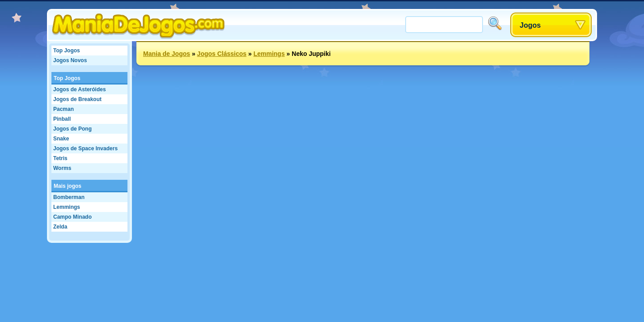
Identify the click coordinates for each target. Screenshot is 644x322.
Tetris (60, 158)
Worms (62, 168)
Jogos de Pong (72, 129)
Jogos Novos (70, 60)
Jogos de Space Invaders (85, 148)
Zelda (60, 227)
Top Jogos (67, 51)
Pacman (64, 109)
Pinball (62, 119)
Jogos (530, 25)
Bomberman (69, 197)
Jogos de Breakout (77, 99)
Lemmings (67, 207)
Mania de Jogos (167, 54)
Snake (61, 139)
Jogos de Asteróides (80, 89)
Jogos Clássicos (222, 54)
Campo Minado (72, 217)
